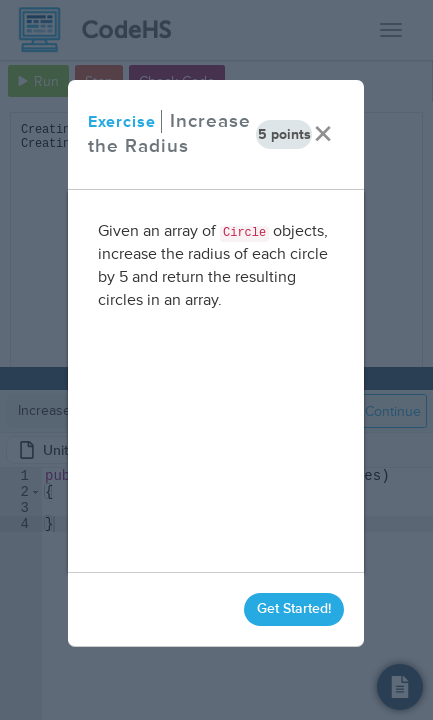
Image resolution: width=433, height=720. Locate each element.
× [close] (324, 134)
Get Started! (295, 608)
